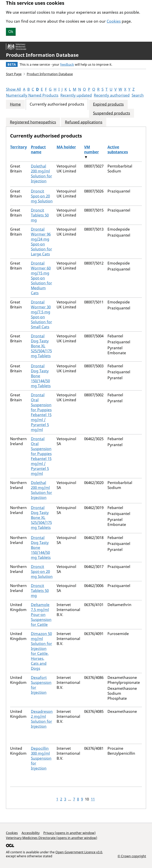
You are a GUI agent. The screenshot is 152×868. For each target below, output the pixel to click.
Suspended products (112, 113)
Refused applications (84, 122)
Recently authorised (112, 95)
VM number (92, 150)
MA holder (66, 147)
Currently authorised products (57, 104)
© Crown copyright (132, 856)
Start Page (14, 74)
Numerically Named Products (32, 95)
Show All (13, 89)
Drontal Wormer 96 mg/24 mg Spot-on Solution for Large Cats (41, 242)
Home (15, 104)
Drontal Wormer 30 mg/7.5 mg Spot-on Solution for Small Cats (41, 314)
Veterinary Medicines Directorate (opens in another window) (52, 838)
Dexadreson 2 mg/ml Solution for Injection (42, 719)
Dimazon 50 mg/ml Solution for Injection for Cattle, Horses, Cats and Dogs (41, 651)
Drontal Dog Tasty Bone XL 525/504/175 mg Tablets (41, 346)
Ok (11, 32)
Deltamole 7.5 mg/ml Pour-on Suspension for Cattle (41, 615)
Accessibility (31, 833)
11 (93, 799)
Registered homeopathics (33, 122)
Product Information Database (42, 55)
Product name (38, 150)
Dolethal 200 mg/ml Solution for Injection (41, 174)
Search (138, 95)
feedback (67, 64)
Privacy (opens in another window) (69, 833)
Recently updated (76, 95)
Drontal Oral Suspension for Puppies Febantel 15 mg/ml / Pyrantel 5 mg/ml (41, 412)
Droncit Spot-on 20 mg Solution (42, 196)
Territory (19, 147)
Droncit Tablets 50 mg (40, 215)
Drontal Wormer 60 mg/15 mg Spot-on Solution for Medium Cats (41, 278)
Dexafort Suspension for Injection (41, 685)
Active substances (118, 150)
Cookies (114, 21)
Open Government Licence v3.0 (79, 852)
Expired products (108, 104)
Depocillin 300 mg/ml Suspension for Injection (41, 758)
